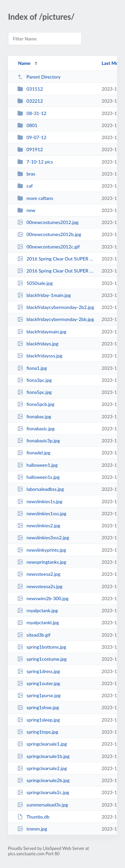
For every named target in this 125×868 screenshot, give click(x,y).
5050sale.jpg (35, 283)
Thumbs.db (33, 817)
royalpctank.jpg (37, 610)
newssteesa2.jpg (39, 574)
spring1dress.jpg (39, 671)
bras (26, 174)
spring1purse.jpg (39, 695)
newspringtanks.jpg (42, 562)
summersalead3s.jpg (43, 805)
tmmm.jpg (32, 829)
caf (25, 186)
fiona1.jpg (32, 368)
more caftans (35, 198)
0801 (27, 125)
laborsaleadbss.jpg (40, 489)
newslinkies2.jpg (39, 525)
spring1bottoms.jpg (42, 647)
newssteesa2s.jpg (40, 586)
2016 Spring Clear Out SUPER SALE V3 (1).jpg (56, 271)
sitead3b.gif (34, 635)
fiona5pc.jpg (34, 392)
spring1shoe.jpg (38, 707)
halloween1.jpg (37, 465)
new (26, 210)
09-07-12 (32, 137)
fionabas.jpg (34, 416)
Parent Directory (39, 77)
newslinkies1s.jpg (40, 501)
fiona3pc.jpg (34, 380)
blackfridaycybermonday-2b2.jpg (56, 307)
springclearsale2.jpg (42, 768)
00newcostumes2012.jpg (48, 222)
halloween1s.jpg (38, 477)
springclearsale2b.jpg (43, 780)
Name (24, 63)
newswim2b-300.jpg (43, 598)
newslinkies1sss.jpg (42, 513)
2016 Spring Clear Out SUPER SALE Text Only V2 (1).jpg (56, 259)
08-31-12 (32, 113)
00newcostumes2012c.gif (48, 247)
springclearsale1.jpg (42, 744)
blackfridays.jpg (38, 344)
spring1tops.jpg (38, 732)
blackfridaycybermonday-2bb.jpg (56, 319)
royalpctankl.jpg (38, 622)
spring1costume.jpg (42, 659)
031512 (30, 89)
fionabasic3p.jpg (38, 441)
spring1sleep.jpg (38, 720)
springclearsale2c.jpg (43, 792)
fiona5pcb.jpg (36, 404)
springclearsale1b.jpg (43, 756)
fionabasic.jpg (36, 428)
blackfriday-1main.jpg (44, 295)
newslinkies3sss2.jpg (43, 537)
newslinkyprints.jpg (42, 550)
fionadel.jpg (34, 453)
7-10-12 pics (35, 162)
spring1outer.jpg (39, 683)
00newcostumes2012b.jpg (49, 234)
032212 (30, 101)
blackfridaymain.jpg (42, 332)
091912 (30, 149)
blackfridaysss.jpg (40, 356)
